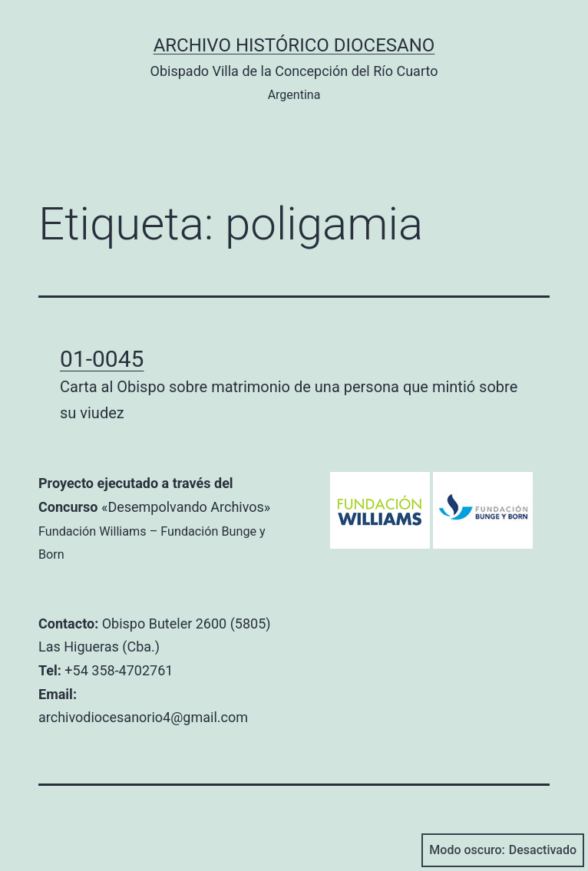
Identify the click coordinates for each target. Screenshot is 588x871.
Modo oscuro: (503, 850)
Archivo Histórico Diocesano (294, 45)
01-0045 (102, 359)
